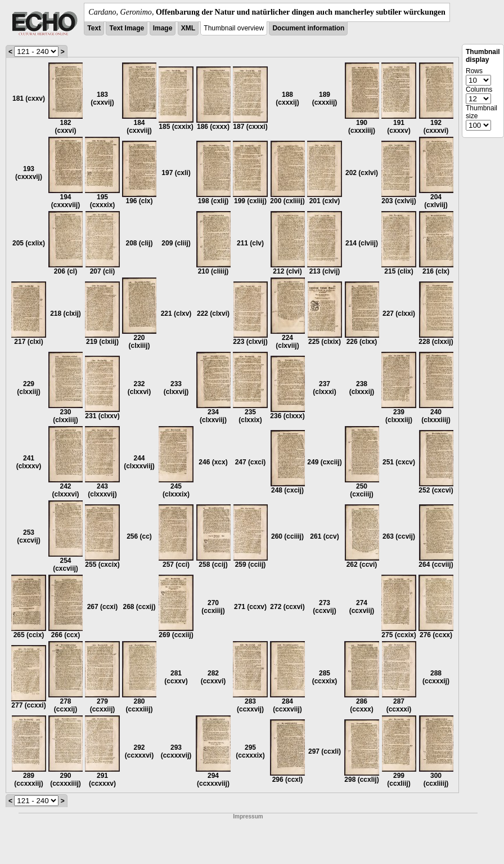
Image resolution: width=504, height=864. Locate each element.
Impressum (248, 816)
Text (94, 28)
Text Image (127, 28)
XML (188, 28)
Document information (308, 28)
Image (163, 28)
